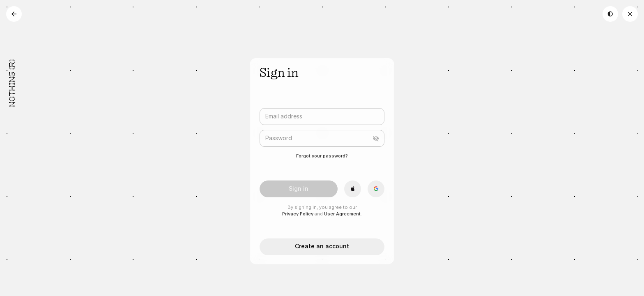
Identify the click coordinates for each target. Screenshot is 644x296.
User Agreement (342, 214)
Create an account (322, 246)
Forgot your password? (322, 156)
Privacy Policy (298, 214)
